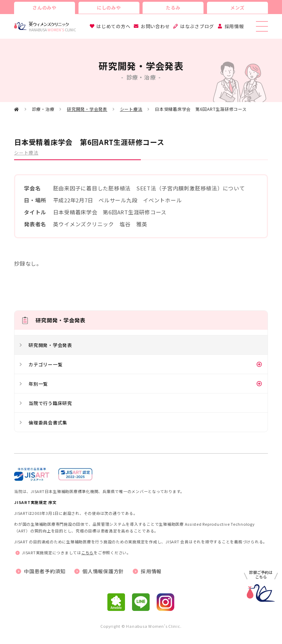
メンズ (237, 8)
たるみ (173, 8)
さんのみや (45, 8)
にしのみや (109, 8)
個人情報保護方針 (103, 571)
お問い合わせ (155, 26)
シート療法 (131, 109)
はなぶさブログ (197, 26)
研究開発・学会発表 (87, 109)
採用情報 (234, 26)
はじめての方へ (113, 26)
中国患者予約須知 (45, 571)
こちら (87, 553)
